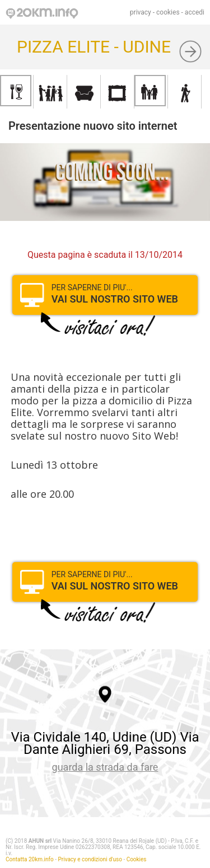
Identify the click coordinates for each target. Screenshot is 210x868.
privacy (141, 12)
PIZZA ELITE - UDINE (94, 47)
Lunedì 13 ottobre (54, 465)
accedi (195, 12)
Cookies (137, 859)
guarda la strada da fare (105, 767)
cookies (168, 12)
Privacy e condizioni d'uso (90, 859)
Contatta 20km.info (30, 859)
